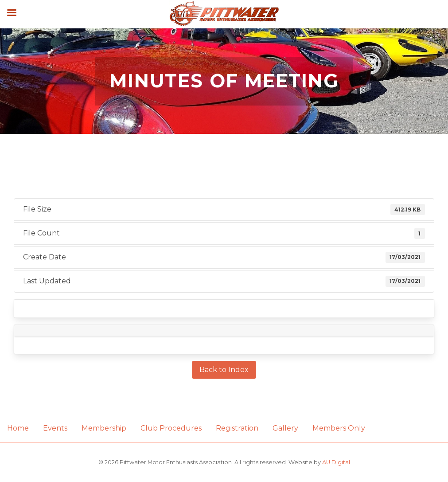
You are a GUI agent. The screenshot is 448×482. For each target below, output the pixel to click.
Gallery (285, 428)
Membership (104, 428)
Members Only (339, 428)
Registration (237, 428)
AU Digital (336, 462)
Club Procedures (171, 428)
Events (55, 428)
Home (18, 428)
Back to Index (224, 370)
